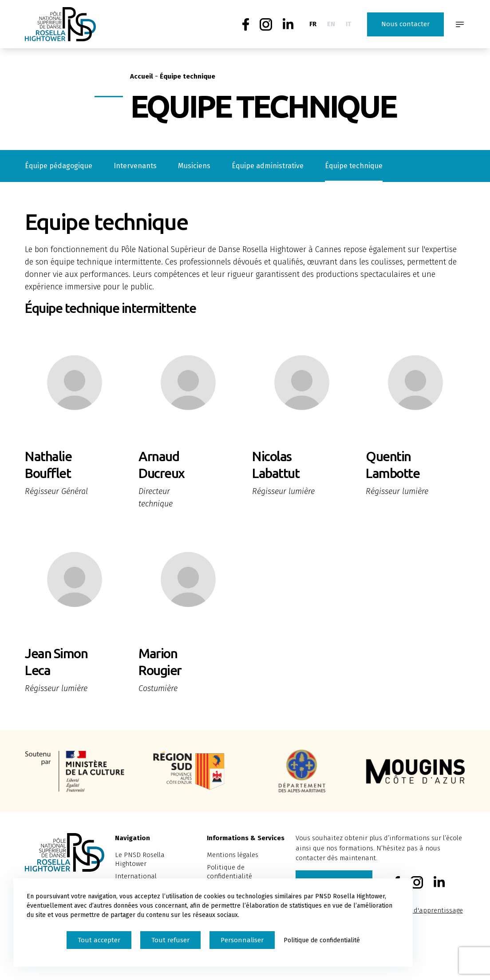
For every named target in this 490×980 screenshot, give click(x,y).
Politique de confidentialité (229, 872)
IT (348, 24)
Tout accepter (99, 940)
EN (331, 24)
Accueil (142, 76)
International (136, 876)
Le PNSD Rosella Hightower (140, 859)
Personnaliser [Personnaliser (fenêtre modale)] (242, 940)
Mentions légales (233, 855)
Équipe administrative (268, 166)
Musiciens (194, 166)
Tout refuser (170, 940)
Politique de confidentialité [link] (322, 940)
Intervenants (135, 166)
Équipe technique (354, 166)
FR (313, 24)
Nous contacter (405, 24)
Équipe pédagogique (59, 166)
